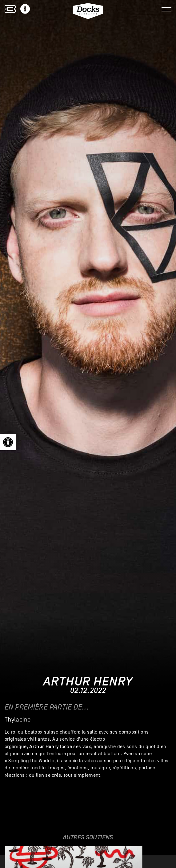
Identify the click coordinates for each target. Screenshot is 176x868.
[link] (8, 442)
